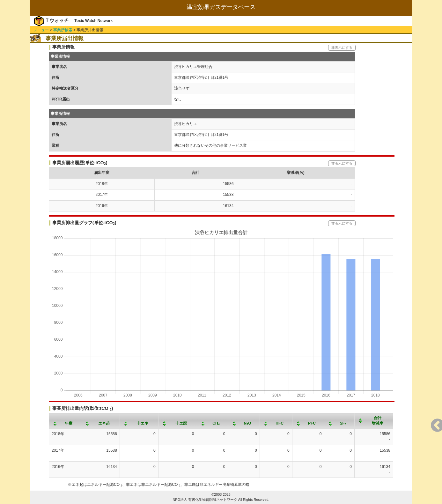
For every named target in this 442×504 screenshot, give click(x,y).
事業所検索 (63, 30)
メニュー (41, 30)
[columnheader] (65, 421)
